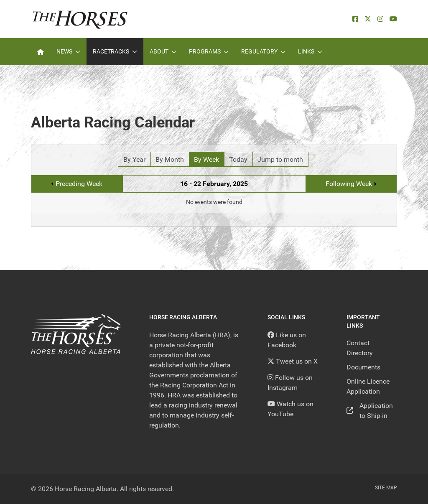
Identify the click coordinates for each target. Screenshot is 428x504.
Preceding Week (79, 184)
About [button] (163, 51)
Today (238, 159)
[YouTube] (393, 19)
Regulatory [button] (263, 51)
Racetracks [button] (115, 51)
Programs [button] (209, 51)
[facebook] (355, 19)
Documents (363, 367)
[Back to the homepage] (80, 19)
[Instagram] (380, 19)
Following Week (349, 184)
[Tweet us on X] (293, 361)
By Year (134, 159)
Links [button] (310, 51)
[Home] (41, 52)
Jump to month (280, 159)
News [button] (68, 51)
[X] (368, 19)
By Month (170, 159)
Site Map (386, 488)
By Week (206, 159)
